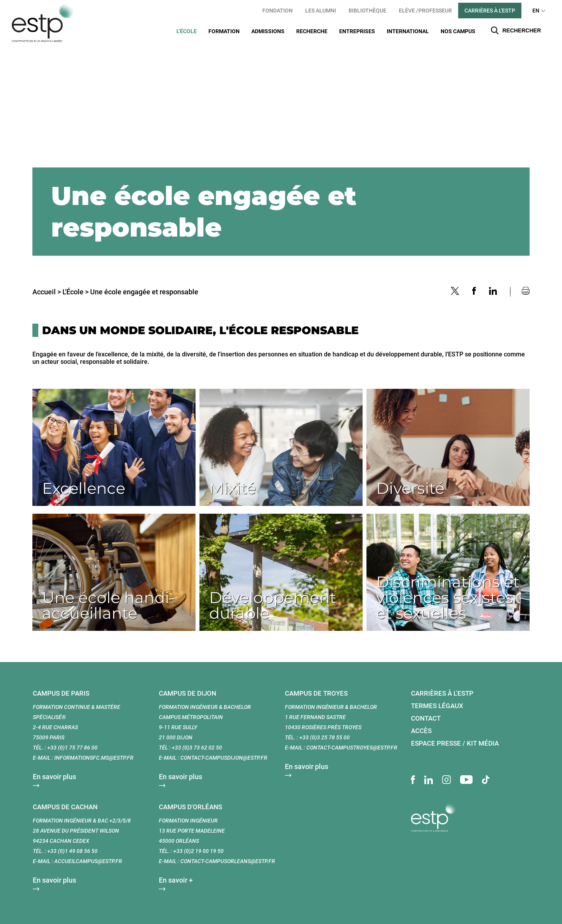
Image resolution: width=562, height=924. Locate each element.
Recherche (312, 31)
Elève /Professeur (425, 11)
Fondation (277, 11)
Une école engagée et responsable (144, 282)
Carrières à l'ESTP (490, 11)
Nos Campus (458, 31)
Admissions (268, 31)
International (408, 31)
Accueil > (47, 282)
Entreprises (357, 31)
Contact (426, 709)
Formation (224, 31)
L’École (187, 31)
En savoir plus (54, 767)
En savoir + (176, 870)
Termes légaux (437, 696)
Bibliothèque (367, 11)
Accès (421, 721)
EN (536, 11)
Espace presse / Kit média (455, 734)
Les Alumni (321, 11)
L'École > (76, 282)
